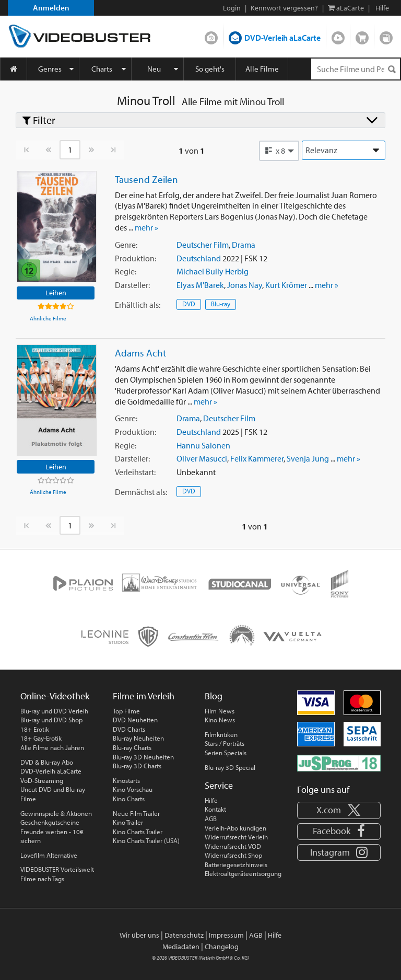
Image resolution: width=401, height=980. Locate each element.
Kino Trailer (128, 822)
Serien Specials (226, 753)
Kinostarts (126, 780)
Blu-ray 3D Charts (137, 766)
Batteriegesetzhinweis (236, 864)
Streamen (338, 36)
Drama (244, 245)
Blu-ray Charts (132, 747)
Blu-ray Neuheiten (138, 738)
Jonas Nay (245, 285)
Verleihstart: (135, 472)
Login (232, 8)
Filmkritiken (221, 734)
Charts (102, 69)
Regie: (126, 271)
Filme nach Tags (42, 879)
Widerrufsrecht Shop (233, 855)
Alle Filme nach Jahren (52, 747)
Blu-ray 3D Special (230, 767)
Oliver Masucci (202, 458)
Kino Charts (129, 799)
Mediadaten (181, 947)
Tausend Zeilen (146, 179)
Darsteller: (132, 285)
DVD (189, 304)
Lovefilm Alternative (49, 855)
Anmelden (51, 8)
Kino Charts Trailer (138, 832)
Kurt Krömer (286, 285)
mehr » (146, 227)
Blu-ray (221, 304)
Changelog (222, 947)
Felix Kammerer (257, 458)
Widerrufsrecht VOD (233, 846)
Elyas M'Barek (200, 285)
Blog (386, 36)
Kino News (220, 720)
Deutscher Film (203, 245)
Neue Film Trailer (136, 813)
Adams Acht (140, 353)
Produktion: (135, 258)
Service (219, 785)
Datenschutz (184, 935)
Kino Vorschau (133, 789)
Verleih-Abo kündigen (235, 828)
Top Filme (126, 711)
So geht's (210, 69)
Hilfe (211, 800)
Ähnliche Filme (48, 318)
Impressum (226, 935)
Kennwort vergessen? (284, 8)
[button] (279, 151)
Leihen (56, 292)
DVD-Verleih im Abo (211, 36)
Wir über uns (139, 935)
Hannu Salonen (203, 445)
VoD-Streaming (42, 780)
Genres (50, 69)
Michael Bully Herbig (213, 271)
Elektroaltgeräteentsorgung (243, 873)
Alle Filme (262, 69)
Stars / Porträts (225, 743)
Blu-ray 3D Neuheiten (143, 757)
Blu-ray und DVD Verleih (54, 711)
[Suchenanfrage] (356, 69)
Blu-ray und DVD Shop (51, 720)
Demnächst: (141, 492)
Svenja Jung (308, 458)
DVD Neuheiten (135, 720)
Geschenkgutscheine (50, 822)
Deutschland (199, 258)
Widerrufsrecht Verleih (236, 837)
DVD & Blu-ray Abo (47, 762)
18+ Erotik (35, 729)
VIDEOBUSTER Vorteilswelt (57, 869)
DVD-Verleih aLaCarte (282, 38)
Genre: (126, 245)
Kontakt (215, 809)
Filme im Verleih (144, 696)
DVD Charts (129, 729)
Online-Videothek (55, 696)
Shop (362, 36)
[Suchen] (392, 69)
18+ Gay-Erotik (41, 738)
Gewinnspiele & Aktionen (56, 813)
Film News (220, 711)
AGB (211, 818)
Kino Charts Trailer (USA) (146, 840)
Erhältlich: (138, 305)
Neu (154, 69)
